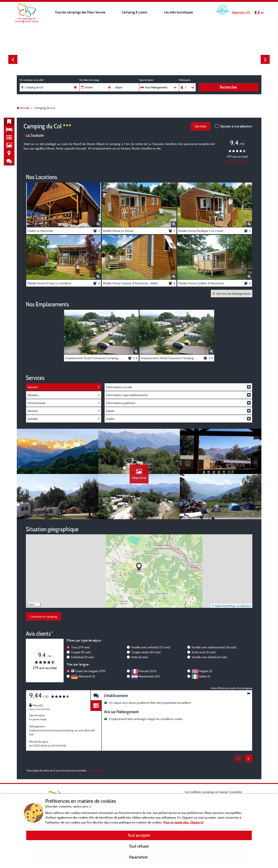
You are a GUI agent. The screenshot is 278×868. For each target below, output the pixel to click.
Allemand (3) (87, 676)
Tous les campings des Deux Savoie (80, 12)
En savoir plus (95, 770)
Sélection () (241, 13)
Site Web (201, 126)
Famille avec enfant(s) (151, 647)
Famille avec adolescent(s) (214, 647)
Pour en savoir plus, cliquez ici (183, 822)
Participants (185, 80)
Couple (81, 652)
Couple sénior (146, 652)
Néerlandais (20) (149, 676)
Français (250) (148, 671)
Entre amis (204, 652)
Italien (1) (205, 676)
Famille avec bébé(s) (209, 657)
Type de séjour (146, 80)
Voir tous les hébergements (232, 294)
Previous (13, 59)
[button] (139, 567)
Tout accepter (139, 835)
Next (265, 59)
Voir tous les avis (237, 161)
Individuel (83, 657)
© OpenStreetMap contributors (232, 606)
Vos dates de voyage (89, 80)
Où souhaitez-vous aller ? (32, 80)
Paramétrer (139, 857)
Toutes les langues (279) (90, 671)
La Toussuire (34, 135)
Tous (80, 647)
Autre (140, 657)
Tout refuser (139, 846)
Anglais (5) (206, 671)
